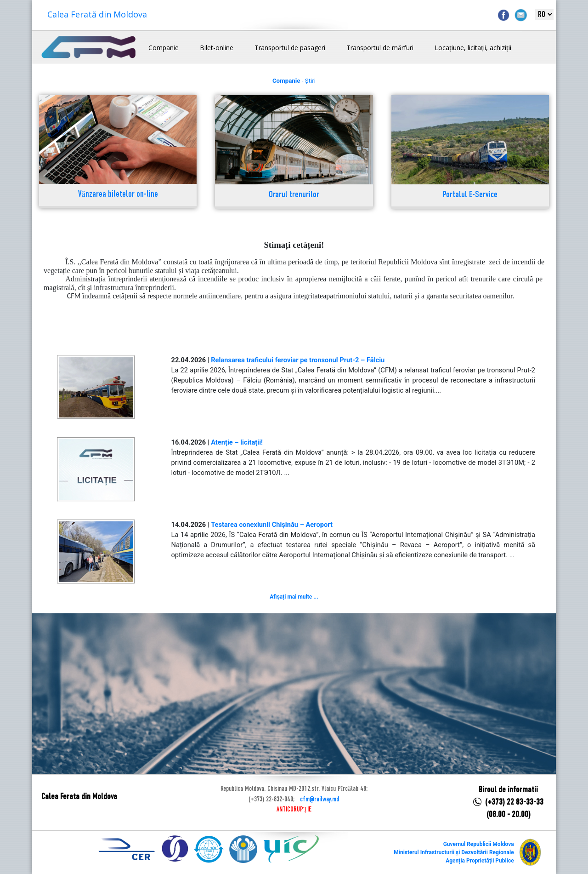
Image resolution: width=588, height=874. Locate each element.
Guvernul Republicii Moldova (479, 844)
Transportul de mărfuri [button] (380, 48)
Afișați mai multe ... (294, 597)
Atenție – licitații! (237, 442)
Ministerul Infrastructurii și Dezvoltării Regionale (454, 852)
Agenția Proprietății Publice (480, 861)
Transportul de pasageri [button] (290, 48)
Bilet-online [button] (217, 48)
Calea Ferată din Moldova (97, 14)
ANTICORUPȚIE (294, 810)
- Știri (294, 81)
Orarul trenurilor (294, 195)
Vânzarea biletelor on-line (118, 195)
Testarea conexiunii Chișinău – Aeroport (272, 525)
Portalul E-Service (470, 195)
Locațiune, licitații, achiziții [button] (473, 48)
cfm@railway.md (319, 800)
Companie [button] (164, 48)
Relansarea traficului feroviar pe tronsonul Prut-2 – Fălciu (298, 360)
